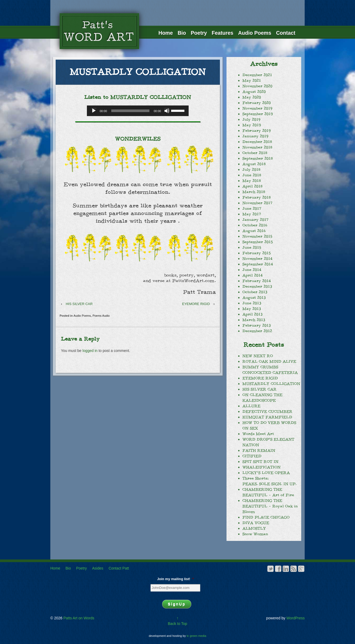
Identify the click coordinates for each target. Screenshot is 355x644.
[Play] (94, 111)
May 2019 (252, 125)
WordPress (296, 618)
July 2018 (251, 170)
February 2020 (257, 103)
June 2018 (252, 175)
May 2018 (252, 181)
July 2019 (251, 120)
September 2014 (258, 264)
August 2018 (254, 164)
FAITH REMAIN (259, 451)
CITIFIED (252, 456)
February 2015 (257, 253)
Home (166, 33)
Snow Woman (255, 534)
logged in (90, 351)
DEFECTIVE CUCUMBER (267, 412)
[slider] (130, 111)
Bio (182, 33)
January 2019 (255, 136)
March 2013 (254, 320)
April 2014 (252, 275)
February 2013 (257, 325)
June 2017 (252, 209)
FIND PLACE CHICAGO (266, 517)
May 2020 (252, 97)
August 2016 (254, 231)
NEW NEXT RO (258, 356)
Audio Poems (255, 33)
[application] (138, 111)
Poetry (199, 33)
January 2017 (255, 220)
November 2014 (257, 259)
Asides (98, 568)
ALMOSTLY (254, 528)
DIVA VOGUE (256, 523)
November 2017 (257, 203)
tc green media (197, 636)
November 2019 (257, 108)
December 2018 (257, 142)
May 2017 (252, 214)
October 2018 (255, 153)
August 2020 (254, 92)
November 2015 (257, 236)
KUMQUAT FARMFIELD (267, 417)
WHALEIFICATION (261, 467)
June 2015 (252, 248)
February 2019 (257, 131)
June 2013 (252, 303)
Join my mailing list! (175, 579)
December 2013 (257, 286)
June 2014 (252, 270)
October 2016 (255, 225)
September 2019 (258, 114)
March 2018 (254, 192)
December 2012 (257, 331)
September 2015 (258, 242)
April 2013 (252, 314)
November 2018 (257, 147)
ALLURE (251, 406)
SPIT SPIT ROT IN (260, 462)
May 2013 (252, 309)
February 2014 (257, 281)
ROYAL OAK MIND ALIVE (269, 361)
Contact (286, 33)
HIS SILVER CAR (79, 304)
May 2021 (252, 81)
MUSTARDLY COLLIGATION (271, 384)
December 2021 (257, 75)
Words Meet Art (258, 434)
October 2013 (255, 292)
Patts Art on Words (78, 618)
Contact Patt (119, 568)
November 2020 (257, 86)
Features (223, 33)
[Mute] (167, 111)
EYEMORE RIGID (196, 304)
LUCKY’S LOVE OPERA (266, 473)
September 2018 (258, 158)
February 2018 (257, 197)
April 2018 (252, 186)
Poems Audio (101, 316)
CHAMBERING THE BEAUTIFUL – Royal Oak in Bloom (270, 506)
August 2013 (254, 298)
